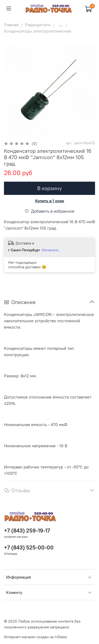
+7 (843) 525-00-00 (29, 547)
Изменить (50, 250)
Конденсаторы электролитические (38, 31)
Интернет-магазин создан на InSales (36, 637)
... (60, 25)
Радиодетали (38, 25)
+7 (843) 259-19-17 (27, 531)
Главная (11, 25)
